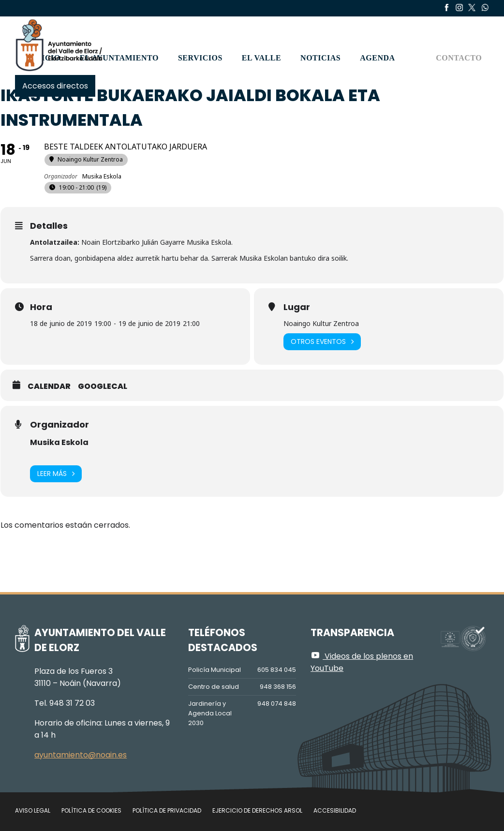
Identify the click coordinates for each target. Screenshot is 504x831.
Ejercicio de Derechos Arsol (257, 810)
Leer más (56, 474)
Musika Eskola (59, 442)
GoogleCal (103, 386)
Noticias (320, 58)
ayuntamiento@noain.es (81, 755)
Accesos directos (55, 86)
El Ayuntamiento (119, 58)
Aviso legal (33, 810)
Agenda (377, 58)
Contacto (459, 58)
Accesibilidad (335, 810)
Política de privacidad (167, 810)
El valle (261, 58)
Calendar (49, 386)
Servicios (200, 58)
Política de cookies (91, 810)
